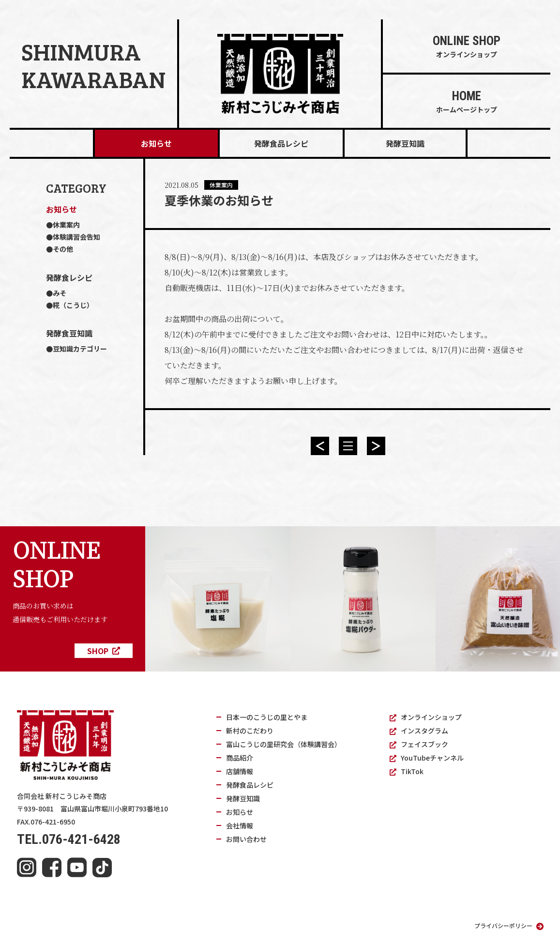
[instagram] (27, 868)
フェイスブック (419, 744)
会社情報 (240, 825)
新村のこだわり (250, 731)
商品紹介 (240, 758)
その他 (63, 249)
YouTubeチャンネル (427, 758)
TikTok (407, 771)
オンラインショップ (426, 717)
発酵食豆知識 (69, 333)
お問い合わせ (246, 839)
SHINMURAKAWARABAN (93, 66)
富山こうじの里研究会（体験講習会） (284, 744)
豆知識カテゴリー (80, 349)
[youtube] (77, 868)
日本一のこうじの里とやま (267, 717)
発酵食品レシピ (281, 143)
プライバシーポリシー (509, 926)
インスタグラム (419, 731)
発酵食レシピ (69, 277)
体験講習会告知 (76, 237)
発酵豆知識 (405, 143)
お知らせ (156, 143)
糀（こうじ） (73, 305)
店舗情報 (240, 771)
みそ (60, 293)
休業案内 (66, 225)
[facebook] (52, 868)
